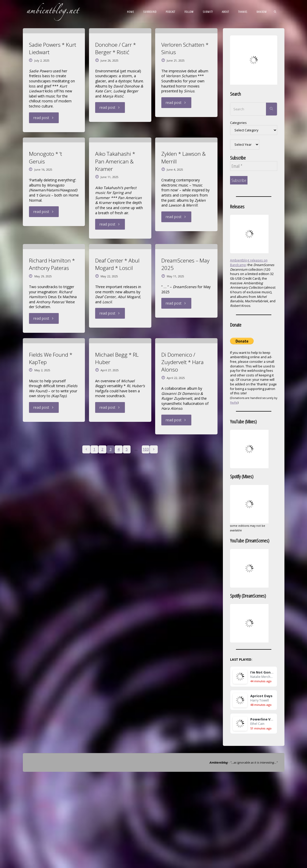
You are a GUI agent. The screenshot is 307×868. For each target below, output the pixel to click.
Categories (238, 123)
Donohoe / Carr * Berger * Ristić (116, 107)
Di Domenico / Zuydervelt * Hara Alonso (182, 597)
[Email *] (254, 166)
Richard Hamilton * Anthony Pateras (52, 440)
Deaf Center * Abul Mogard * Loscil (117, 440)
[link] (275, 12)
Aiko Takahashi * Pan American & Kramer (115, 279)
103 (146, 684)
